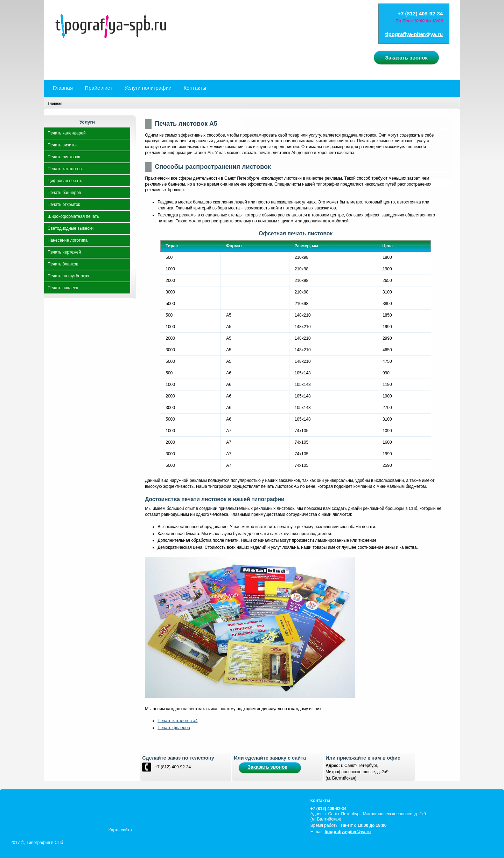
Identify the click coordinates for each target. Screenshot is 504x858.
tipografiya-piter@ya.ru (414, 34)
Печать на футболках (68, 276)
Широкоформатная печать (73, 216)
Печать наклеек (63, 288)
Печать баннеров (64, 193)
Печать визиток (62, 145)
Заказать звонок (406, 58)
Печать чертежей (64, 252)
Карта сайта (120, 830)
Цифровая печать (65, 181)
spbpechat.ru (252, 40)
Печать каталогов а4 (177, 721)
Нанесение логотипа (68, 240)
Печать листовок (64, 157)
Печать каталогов (65, 169)
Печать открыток (64, 205)
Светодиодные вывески (71, 228)
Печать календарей (67, 133)
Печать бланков (63, 264)
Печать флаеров (174, 728)
